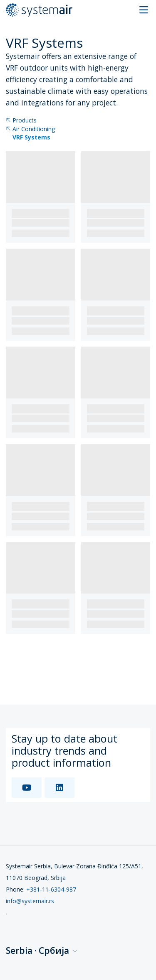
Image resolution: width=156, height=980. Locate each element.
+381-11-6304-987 (51, 889)
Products (21, 121)
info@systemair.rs (30, 901)
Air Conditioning (30, 129)
